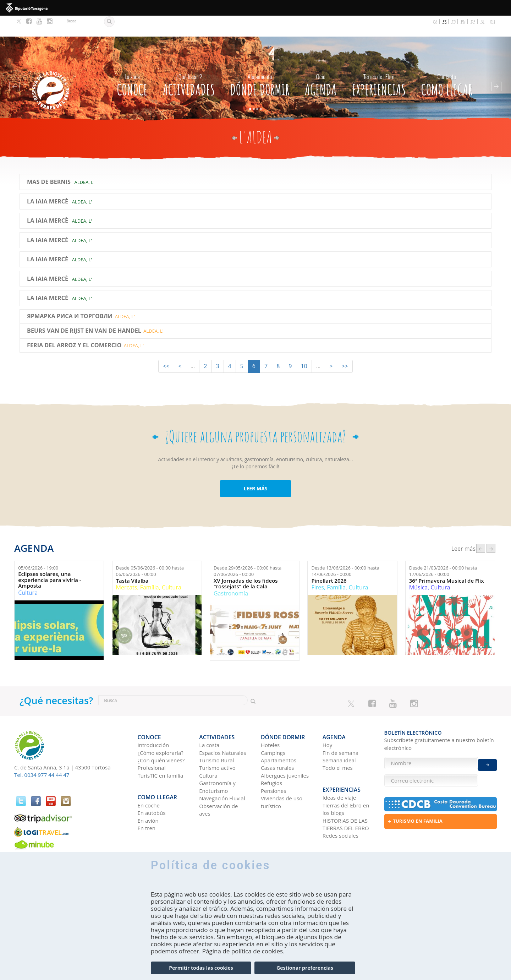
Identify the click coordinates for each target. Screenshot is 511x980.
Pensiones (273, 765)
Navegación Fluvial (222, 772)
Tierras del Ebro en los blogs (346, 778)
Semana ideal (339, 734)
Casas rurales (277, 742)
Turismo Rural (216, 734)
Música (418, 566)
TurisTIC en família (161, 750)
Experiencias (379, 62)
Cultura (28, 571)
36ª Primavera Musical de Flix (447, 559)
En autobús (152, 782)
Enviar (487, 759)
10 (304, 345)
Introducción (153, 719)
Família (150, 566)
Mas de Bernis (49, 161)
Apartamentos (279, 734)
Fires (317, 566)
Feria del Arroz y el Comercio (74, 324)
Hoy (328, 719)
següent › (491, 527)
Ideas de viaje (339, 767)
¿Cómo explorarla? (161, 726)
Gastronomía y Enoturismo (217, 761)
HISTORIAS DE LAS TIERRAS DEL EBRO (346, 793)
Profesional (152, 742)
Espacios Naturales (222, 726)
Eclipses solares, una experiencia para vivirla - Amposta (50, 559)
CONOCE (132, 62)
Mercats (127, 566)
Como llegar (447, 62)
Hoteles (270, 719)
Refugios (271, 757)
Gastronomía (231, 572)
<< (166, 345)
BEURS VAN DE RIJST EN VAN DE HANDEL (84, 310)
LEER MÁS (255, 467)
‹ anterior (481, 527)
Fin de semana (340, 726)
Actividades (189, 62)
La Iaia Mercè (48, 180)
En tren (147, 797)
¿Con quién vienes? (161, 734)
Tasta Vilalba (132, 559)
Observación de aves (218, 783)
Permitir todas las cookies (201, 968)
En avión (148, 790)
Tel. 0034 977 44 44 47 (42, 754)
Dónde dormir (260, 62)
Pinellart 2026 (329, 559)
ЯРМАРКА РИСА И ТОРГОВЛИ (70, 295)
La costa (209, 719)
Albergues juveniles (285, 750)
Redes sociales (340, 805)
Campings (273, 726)
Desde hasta (150, 550)
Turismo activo (217, 742)
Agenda (321, 62)
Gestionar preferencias (305, 968)
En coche (149, 774)
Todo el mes (338, 742)
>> (345, 345)
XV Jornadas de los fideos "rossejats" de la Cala (246, 562)
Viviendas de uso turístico (282, 776)
